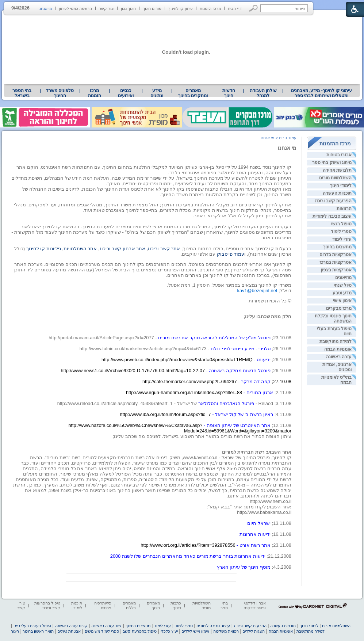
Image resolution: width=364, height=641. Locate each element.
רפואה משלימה (226, 631)
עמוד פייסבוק (231, 254)
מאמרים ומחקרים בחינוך (193, 93)
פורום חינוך (152, 8)
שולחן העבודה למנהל (263, 93)
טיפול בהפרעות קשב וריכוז (47, 605)
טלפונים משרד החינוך (60, 93)
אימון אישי (342, 301)
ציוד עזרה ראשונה (106, 626)
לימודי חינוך (341, 186)
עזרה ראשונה (339, 357)
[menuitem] (321, 93)
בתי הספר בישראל (22, 93)
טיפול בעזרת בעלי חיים (32, 626)
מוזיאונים (343, 278)
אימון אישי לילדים (195, 631)
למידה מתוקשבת (336, 342)
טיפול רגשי (341, 224)
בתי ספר (224, 605)
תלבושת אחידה (337, 170)
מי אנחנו (45, 8)
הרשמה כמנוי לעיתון (75, 8)
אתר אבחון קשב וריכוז (123, 249)
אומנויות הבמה (338, 349)
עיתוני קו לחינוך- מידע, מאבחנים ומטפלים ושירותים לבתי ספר (322, 93)
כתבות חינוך (176, 605)
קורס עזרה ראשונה (71, 626)
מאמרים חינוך (153, 605)
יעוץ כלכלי (169, 631)
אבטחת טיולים (69, 631)
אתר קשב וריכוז (165, 249)
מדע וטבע (342, 293)
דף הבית (235, 8)
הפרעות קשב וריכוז (333, 201)
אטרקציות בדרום (336, 255)
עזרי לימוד (342, 239)
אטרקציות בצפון (336, 270)
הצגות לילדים (254, 631)
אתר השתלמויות (80, 249)
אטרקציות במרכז (336, 262)
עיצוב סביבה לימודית (332, 216)
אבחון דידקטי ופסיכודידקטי (255, 605)
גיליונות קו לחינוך (44, 249)
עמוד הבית (288, 138)
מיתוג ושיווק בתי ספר (332, 163)
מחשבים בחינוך (337, 247)
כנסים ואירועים (126, 93)
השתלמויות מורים (335, 178)
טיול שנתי (343, 285)
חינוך (15, 631)
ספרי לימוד (341, 232)
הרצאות (344, 209)
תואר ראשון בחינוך (38, 631)
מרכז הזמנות (210, 8)
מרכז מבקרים (339, 308)
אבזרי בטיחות (339, 155)
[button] (254, 8)
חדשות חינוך (229, 93)
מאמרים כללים (129, 605)
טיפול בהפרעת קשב (140, 631)
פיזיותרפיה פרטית (103, 605)
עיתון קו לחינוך (181, 8)
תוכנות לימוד (77, 605)
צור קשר (106, 8)
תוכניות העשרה (337, 193)
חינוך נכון (128, 8)
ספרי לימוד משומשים (102, 631)
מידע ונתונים (157, 93)
